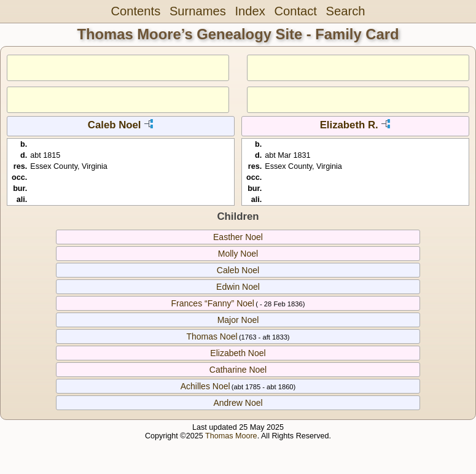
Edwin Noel (238, 287)
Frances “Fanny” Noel (213, 303)
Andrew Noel (238, 403)
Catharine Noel (238, 370)
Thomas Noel (212, 336)
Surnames (198, 11)
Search (346, 11)
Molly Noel (238, 254)
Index (250, 11)
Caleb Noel (115, 125)
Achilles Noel (205, 386)
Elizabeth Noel (238, 353)
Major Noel (238, 320)
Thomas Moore (231, 436)
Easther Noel (238, 237)
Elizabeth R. (349, 125)
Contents (136, 11)
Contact (295, 11)
